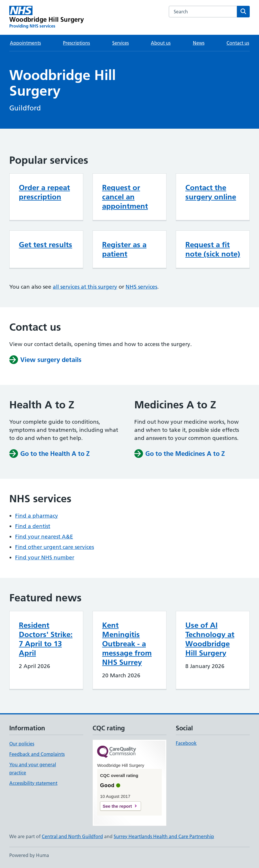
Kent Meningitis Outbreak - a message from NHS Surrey (127, 644)
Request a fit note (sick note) (213, 249)
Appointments (25, 43)
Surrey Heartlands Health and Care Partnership (164, 836)
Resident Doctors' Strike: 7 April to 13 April (46, 639)
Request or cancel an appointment (125, 197)
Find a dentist (33, 526)
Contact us (238, 43)
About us (161, 43)
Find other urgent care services (55, 547)
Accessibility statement (33, 783)
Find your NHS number (45, 557)
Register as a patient (124, 249)
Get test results (46, 245)
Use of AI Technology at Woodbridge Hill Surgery (210, 639)
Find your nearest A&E (44, 537)
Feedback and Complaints (37, 754)
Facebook (186, 743)
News (199, 43)
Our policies (22, 744)
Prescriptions (76, 43)
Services (121, 43)
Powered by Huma (29, 855)
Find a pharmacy (37, 516)
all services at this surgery (85, 287)
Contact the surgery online (211, 192)
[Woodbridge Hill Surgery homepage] (47, 17)
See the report (117, 806)
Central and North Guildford (72, 836)
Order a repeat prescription (44, 192)
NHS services (141, 287)
